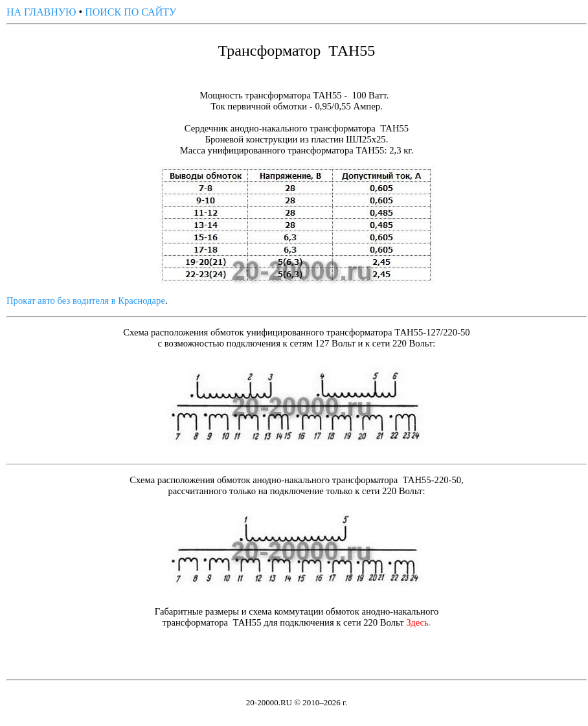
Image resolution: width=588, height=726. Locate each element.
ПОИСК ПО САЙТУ (130, 12)
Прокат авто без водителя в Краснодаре (86, 301)
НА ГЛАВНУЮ (41, 12)
